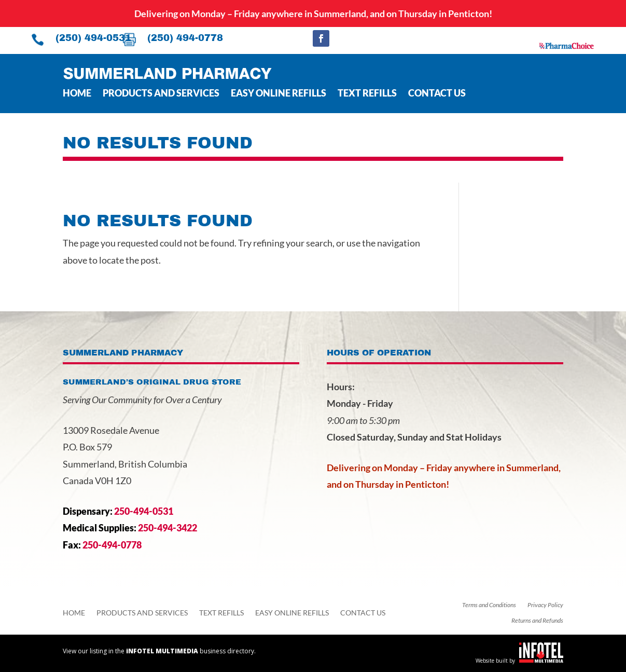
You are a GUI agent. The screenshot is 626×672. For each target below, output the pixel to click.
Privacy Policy (545, 605)
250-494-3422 (168, 528)
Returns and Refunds (537, 621)
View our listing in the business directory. (159, 651)
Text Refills (367, 94)
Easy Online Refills (279, 94)
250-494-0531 (144, 511)
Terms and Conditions (489, 605)
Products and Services (161, 94)
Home (77, 94)
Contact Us (437, 94)
